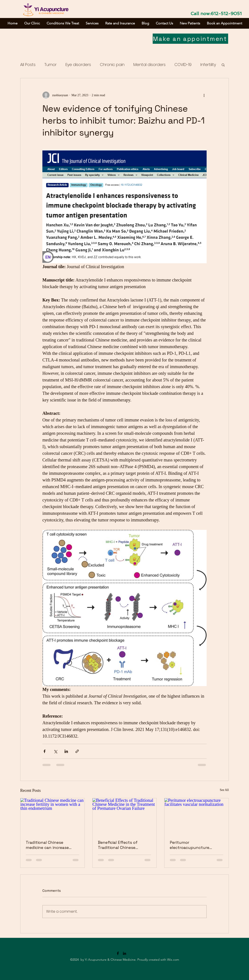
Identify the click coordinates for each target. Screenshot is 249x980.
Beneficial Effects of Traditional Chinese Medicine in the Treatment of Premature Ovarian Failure (124, 845)
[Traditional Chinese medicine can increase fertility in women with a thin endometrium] (52, 816)
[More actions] (204, 95)
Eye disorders (78, 65)
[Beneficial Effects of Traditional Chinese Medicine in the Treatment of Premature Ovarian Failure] (125, 816)
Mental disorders (149, 65)
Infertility (208, 65)
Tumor (50, 65)
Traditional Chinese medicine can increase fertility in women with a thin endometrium (50, 845)
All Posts (28, 65)
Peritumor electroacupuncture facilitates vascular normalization (190, 845)
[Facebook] (118, 953)
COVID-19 (183, 65)
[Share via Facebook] (44, 751)
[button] (223, 65)
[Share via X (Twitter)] (55, 751)
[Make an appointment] (190, 39)
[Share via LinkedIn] (66, 751)
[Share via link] (77, 751)
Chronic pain (112, 65)
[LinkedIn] (124, 953)
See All (224, 790)
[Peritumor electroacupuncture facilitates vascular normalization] (197, 816)
